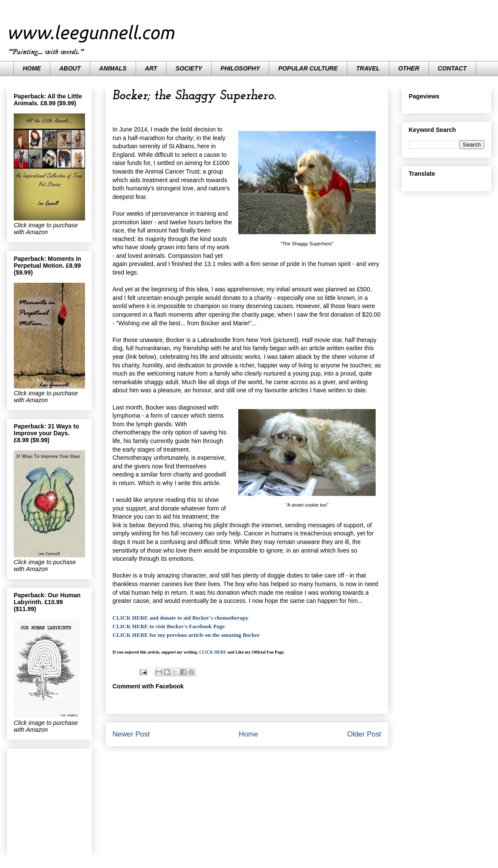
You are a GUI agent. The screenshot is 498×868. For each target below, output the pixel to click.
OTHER (409, 68)
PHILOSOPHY (240, 68)
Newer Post (131, 734)
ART (151, 68)
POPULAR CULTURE (308, 68)
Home (248, 734)
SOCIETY (189, 68)
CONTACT (452, 68)
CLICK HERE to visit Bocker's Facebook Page (169, 626)
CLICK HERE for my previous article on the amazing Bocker (186, 635)
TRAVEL (368, 68)
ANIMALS (113, 68)
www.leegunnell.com (91, 32)
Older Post (364, 734)
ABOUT (70, 68)
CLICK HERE (213, 652)
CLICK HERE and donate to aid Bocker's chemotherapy (181, 618)
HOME (32, 68)
